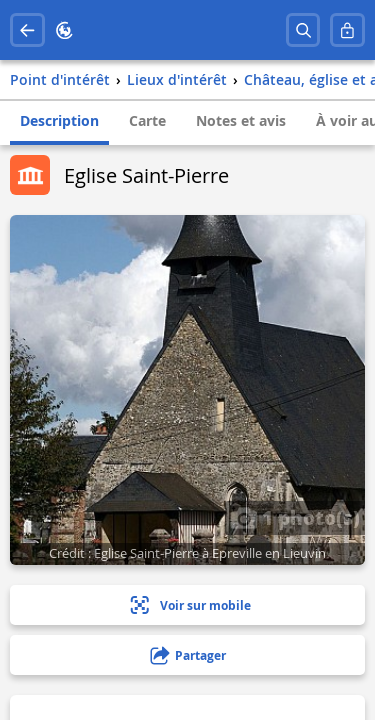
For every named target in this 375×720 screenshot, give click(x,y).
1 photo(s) (295, 517)
